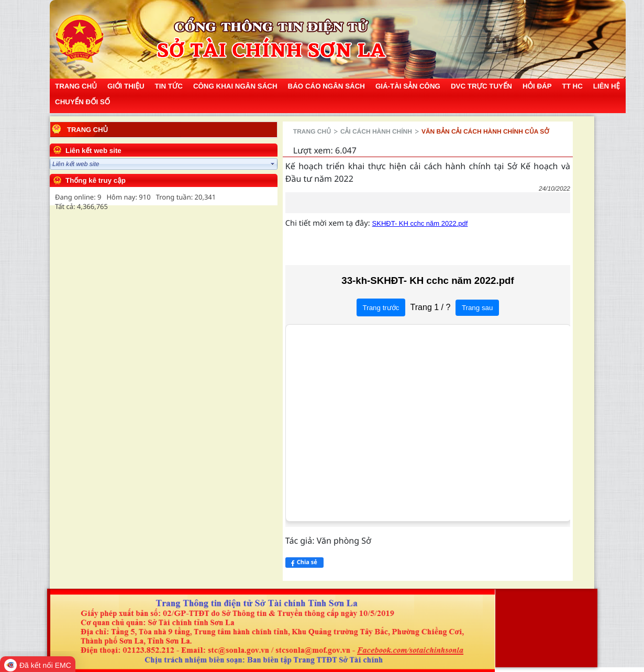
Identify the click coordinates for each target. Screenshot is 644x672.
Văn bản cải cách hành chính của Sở (373, 131)
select (161, 164)
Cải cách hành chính (264, 131)
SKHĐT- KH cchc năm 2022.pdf (308, 211)
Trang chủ (87, 130)
